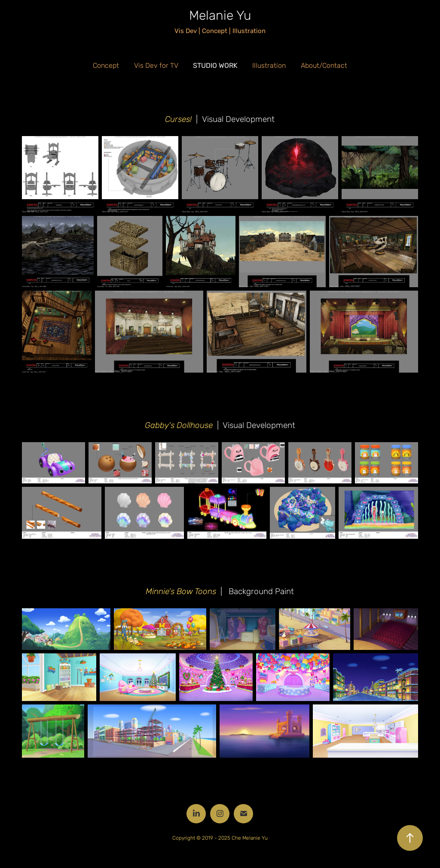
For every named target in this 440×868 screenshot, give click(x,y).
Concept (106, 66)
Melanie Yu (220, 16)
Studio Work (215, 65)
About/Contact (324, 66)
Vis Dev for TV (156, 66)
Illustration (269, 66)
